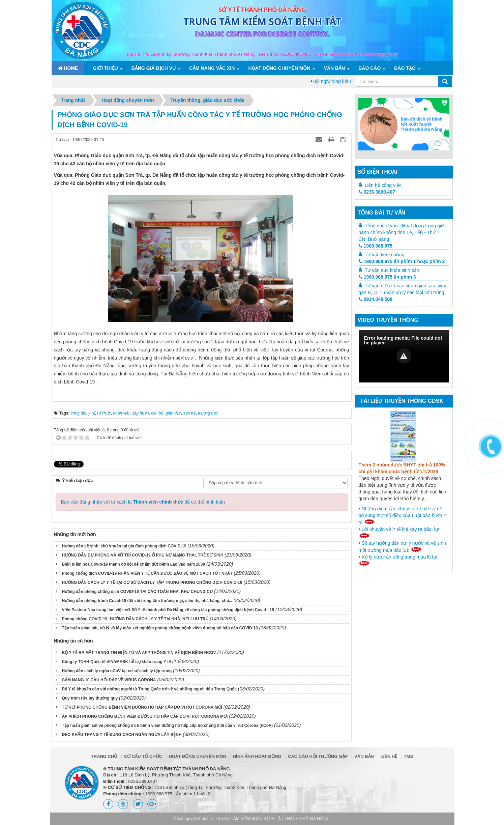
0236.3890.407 (377, 192)
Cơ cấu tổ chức (143, 756)
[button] (404, 356)
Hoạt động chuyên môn (279, 68)
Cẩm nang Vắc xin (212, 68)
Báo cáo (369, 68)
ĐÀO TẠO (405, 68)
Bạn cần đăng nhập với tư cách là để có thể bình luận (143, 502)
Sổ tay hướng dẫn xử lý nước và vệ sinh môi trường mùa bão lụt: (402, 547)
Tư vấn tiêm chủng (385, 255)
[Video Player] (404, 356)
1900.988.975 (376, 246)
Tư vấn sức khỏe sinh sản (392, 270)
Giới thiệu (105, 68)
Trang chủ (104, 756)
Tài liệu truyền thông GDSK (402, 401)
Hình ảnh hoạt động (257, 756)
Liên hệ (389, 756)
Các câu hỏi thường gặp (318, 756)
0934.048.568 (376, 299)
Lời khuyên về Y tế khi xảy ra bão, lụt (399, 532)
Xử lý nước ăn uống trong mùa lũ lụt (398, 560)
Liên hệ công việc (383, 185)
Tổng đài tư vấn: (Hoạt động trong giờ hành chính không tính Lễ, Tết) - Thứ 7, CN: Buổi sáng (401, 232)
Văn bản (335, 68)
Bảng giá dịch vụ (154, 68)
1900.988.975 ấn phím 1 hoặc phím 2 (402, 261)
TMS (408, 756)
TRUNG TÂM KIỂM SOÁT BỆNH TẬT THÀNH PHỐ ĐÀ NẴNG (272, 819)
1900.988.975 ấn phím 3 (387, 277)
